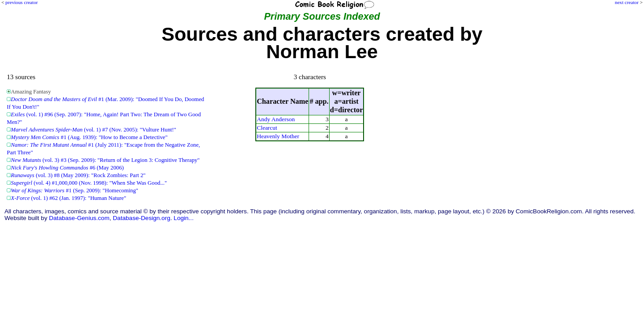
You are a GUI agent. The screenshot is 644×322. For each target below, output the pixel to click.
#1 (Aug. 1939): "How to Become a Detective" (89, 137)
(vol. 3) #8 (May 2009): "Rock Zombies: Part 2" (78, 175)
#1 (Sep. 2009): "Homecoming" (74, 191)
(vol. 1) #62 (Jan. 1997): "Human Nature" (68, 198)
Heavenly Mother (278, 136)
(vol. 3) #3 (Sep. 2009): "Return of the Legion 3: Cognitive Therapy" (105, 160)
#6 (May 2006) (67, 168)
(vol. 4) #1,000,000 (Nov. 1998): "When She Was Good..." (89, 183)
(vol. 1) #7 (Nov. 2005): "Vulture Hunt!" (93, 130)
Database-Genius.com (79, 218)
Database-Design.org (141, 218)
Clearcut (267, 128)
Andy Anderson (276, 119)
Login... (184, 218)
